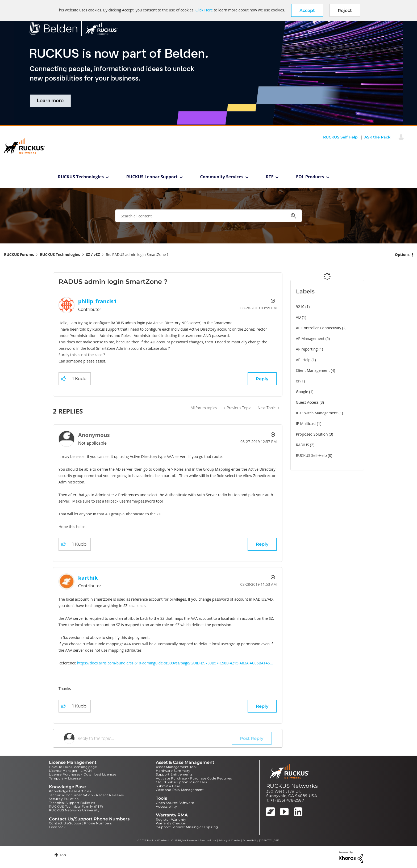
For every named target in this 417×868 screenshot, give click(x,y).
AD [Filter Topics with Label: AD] (299, 317)
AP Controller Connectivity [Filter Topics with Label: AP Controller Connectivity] (319, 328)
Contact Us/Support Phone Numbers (80, 823)
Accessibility (166, 806)
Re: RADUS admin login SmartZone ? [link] (137, 254)
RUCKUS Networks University (74, 810)
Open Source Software (175, 803)
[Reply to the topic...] (155, 738)
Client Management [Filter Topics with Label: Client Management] (313, 370)
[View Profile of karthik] (88, 578)
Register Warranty (171, 819)
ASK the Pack (377, 137)
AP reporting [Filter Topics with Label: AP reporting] (307, 349)
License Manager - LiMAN (70, 771)
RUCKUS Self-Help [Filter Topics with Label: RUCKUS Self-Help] (311, 455)
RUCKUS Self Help (340, 137)
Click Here (204, 10)
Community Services (222, 177)
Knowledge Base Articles (70, 791)
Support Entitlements (174, 774)
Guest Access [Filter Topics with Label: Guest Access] (307, 402)
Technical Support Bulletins (72, 803)
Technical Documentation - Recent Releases (86, 795)
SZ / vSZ (93, 254)
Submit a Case (168, 786)
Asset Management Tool (176, 767)
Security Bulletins (64, 799)
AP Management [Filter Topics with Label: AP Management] (310, 338)
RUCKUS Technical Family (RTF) (76, 806)
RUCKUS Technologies (81, 177)
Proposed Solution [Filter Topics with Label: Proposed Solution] (312, 434)
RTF (270, 177)
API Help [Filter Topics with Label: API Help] (303, 360)
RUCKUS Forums (19, 254)
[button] (307, 10)
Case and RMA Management (180, 790)
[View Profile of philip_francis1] (97, 301)
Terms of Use (208, 840)
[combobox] (208, 216)
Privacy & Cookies (230, 840)
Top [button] (63, 855)
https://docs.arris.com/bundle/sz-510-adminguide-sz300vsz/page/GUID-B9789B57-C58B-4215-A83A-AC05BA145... (175, 663)
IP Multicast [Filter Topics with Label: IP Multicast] (306, 424)
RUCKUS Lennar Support (152, 177)
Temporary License (65, 778)
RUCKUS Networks (292, 786)
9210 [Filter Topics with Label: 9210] (300, 307)
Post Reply (252, 738)
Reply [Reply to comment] (262, 544)
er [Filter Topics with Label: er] (298, 381)
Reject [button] (345, 10)
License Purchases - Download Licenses (83, 774)
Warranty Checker (171, 823)
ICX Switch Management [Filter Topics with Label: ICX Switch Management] (317, 413)
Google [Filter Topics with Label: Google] (302, 392)
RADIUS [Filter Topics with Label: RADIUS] (303, 445)
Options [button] (402, 254)
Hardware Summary (173, 771)
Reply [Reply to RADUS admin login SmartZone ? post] (262, 379)
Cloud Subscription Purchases (181, 782)
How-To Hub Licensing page (73, 767)
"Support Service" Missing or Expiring (187, 827)
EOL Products (310, 177)
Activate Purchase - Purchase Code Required (194, 778)
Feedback (57, 827)
